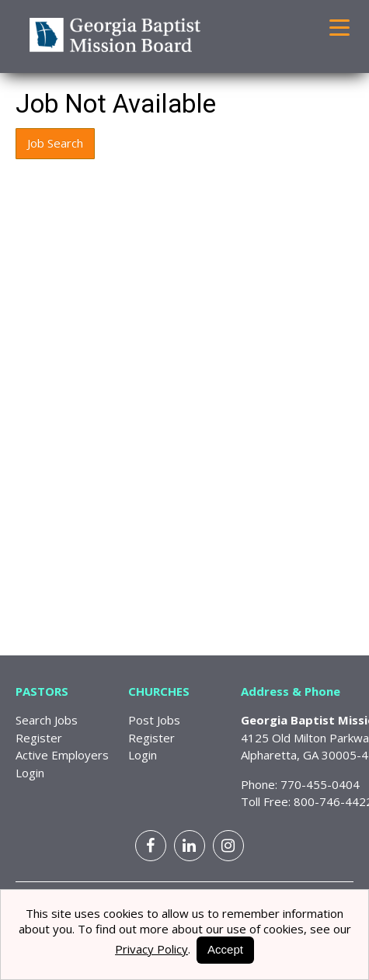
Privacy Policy (151, 949)
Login (30, 773)
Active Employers (62, 755)
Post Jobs (154, 720)
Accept (225, 949)
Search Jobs (47, 720)
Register (39, 738)
